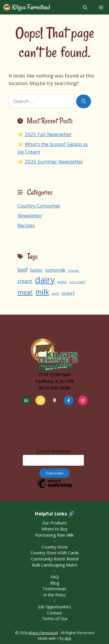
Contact (54, 613)
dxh (68, 638)
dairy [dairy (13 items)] (45, 280)
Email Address (53, 457)
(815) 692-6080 (55, 388)
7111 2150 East (55, 374)
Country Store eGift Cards (55, 553)
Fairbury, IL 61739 (54, 381)
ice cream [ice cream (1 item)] (77, 282)
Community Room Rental (55, 559)
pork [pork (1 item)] (55, 293)
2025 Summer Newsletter (54, 162)
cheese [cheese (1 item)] (74, 270)
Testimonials (54, 589)
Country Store (55, 547)
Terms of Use (55, 619)
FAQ (55, 577)
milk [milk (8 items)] (42, 292)
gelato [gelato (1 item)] (62, 282)
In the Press (54, 595)
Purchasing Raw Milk (54, 535)
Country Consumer (39, 206)
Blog (55, 583)
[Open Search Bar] (85, 7)
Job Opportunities (54, 607)
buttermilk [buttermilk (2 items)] (55, 270)
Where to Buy (54, 529)
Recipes (26, 225)
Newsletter (30, 215)
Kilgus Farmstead (31, 7)
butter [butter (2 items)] (36, 270)
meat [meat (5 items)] (25, 292)
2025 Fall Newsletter (48, 134)
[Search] (84, 101)
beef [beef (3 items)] (23, 270)
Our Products (55, 523)
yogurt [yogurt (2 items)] (68, 293)
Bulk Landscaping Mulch (55, 565)
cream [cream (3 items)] (25, 281)
